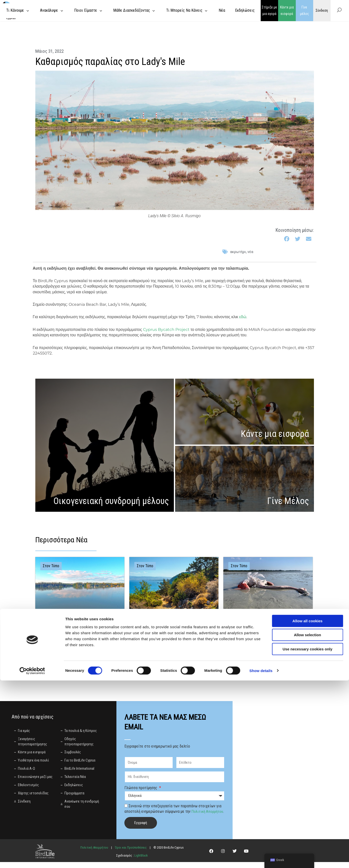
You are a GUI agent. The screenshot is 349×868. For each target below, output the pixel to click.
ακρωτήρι (238, 252)
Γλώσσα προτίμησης (141, 788)
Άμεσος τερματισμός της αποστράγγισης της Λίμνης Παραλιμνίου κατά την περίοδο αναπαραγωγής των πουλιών (79, 627)
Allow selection (307, 823)
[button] (287, 239)
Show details (261, 858)
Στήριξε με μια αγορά (269, 11)
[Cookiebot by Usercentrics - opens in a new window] (32, 858)
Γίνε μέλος (304, 11)
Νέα (250, 252)
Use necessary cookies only (307, 837)
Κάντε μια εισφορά (287, 11)
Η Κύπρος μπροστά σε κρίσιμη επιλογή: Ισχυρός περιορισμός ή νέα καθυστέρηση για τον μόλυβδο (266, 627)
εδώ (243, 317)
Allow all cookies (308, 808)
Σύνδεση (322, 10)
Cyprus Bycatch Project (166, 330)
